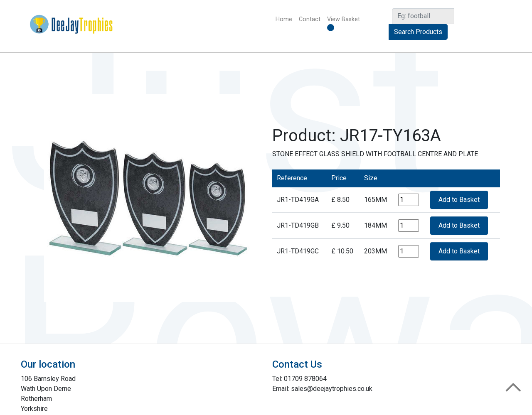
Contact (310, 19)
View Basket (344, 23)
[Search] (423, 16)
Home (286, 19)
